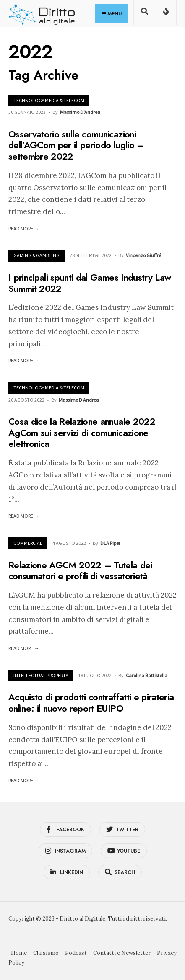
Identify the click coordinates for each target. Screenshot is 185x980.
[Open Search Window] (144, 14)
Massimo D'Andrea (80, 112)
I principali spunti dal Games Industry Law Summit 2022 (90, 283)
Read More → (24, 228)
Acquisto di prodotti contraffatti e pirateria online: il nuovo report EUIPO (91, 703)
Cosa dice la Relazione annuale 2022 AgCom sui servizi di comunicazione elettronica (82, 433)
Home (19, 953)
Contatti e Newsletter (122, 953)
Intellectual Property (41, 675)
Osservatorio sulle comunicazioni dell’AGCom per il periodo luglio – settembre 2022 (76, 145)
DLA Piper (110, 543)
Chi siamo (46, 953)
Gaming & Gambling (36, 255)
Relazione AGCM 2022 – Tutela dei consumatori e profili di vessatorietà (80, 570)
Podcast (76, 953)
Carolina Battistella (147, 675)
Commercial (28, 543)
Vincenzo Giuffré (143, 255)
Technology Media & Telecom (49, 100)
